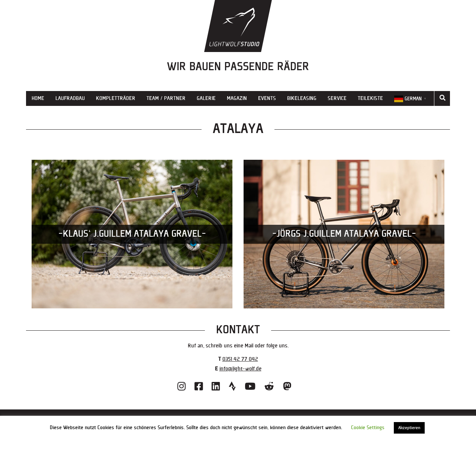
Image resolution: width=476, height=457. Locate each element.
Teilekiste (370, 98)
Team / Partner (166, 98)
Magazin (237, 98)
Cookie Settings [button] (368, 428)
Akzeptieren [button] (409, 428)
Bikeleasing (302, 98)
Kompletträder (116, 98)
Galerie (206, 98)
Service (337, 98)
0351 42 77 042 (240, 359)
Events (267, 98)
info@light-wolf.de (240, 369)
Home (38, 98)
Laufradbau (70, 98)
